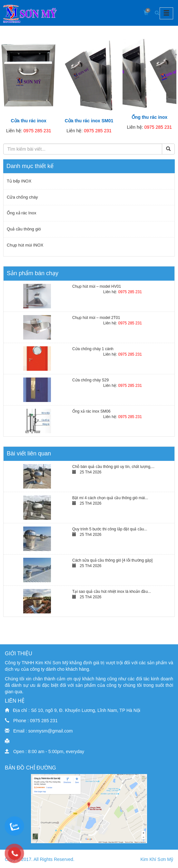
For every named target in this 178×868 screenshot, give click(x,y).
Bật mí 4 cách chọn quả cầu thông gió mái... (110, 498)
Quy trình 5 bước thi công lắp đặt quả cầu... (110, 529)
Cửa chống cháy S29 (90, 380)
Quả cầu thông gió (24, 229)
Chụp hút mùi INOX (25, 245)
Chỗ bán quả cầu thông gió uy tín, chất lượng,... (113, 467)
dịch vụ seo (17, 762)
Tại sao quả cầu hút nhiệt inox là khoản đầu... (112, 592)
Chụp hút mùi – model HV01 (97, 286)
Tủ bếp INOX (19, 181)
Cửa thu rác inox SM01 (89, 121)
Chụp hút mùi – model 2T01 (96, 318)
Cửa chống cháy (22, 197)
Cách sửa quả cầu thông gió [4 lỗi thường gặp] (112, 560)
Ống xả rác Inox (21, 213)
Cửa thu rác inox (29, 121)
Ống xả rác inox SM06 (91, 411)
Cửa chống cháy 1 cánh (93, 349)
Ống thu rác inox (149, 117)
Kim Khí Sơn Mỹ (157, 859)
